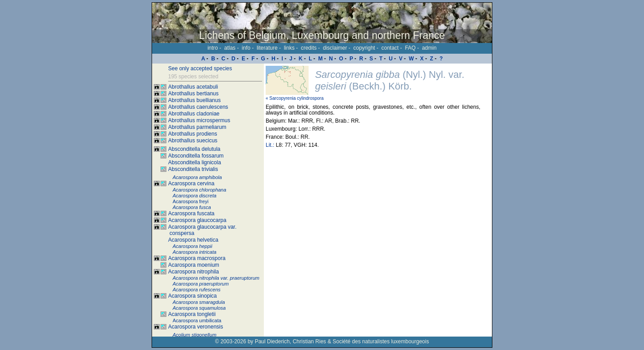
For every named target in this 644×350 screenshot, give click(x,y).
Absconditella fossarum (196, 156)
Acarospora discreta (195, 196)
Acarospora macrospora (197, 258)
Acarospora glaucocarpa (197, 220)
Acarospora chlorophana (199, 190)
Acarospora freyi (191, 201)
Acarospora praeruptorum (201, 284)
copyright (364, 48)
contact (390, 48)
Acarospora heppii (193, 246)
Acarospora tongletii (192, 314)
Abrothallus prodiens (193, 134)
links (289, 48)
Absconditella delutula (194, 149)
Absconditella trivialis (193, 169)
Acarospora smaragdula (199, 302)
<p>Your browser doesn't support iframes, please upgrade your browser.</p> (378, 200)
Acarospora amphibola (197, 177)
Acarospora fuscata (191, 213)
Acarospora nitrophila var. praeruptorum (216, 278)
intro (213, 48)
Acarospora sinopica (193, 296)
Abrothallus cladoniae (194, 114)
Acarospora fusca (192, 207)
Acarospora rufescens (197, 290)
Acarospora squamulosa (199, 308)
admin (429, 48)
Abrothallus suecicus (193, 141)
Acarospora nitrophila (193, 272)
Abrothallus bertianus (193, 94)
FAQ (410, 48)
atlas (230, 48)
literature (267, 48)
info (246, 48)
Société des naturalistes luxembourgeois (381, 341)
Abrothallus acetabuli (193, 87)
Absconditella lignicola (195, 162)
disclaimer (335, 48)
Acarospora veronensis (196, 327)
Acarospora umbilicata (197, 320)
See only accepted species (200, 68)
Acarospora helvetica (193, 240)
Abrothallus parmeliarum (197, 127)
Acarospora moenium (194, 265)
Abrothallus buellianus (194, 100)
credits (309, 48)
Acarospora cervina (191, 184)
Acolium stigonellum (195, 335)
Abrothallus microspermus (199, 120)
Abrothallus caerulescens (198, 107)
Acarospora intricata (195, 252)
